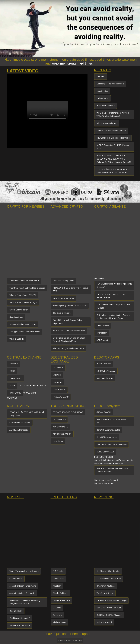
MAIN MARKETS (61, 427)
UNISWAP (58, 382)
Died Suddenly (16, 611)
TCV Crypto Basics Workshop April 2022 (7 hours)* (114, 285)
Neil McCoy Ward (104, 622)
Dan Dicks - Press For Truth (109, 608)
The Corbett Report (105, 593)
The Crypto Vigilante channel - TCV (68, 348)
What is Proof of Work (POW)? (23, 295)
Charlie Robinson (61, 593)
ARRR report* (103, 340)
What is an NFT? (17, 339)
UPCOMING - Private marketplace (111, 444)
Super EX (14, 364)
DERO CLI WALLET (105, 452)
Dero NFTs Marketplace (107, 437)
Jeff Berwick (58, 571)
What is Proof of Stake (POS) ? (23, 303)
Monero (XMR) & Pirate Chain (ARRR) (70, 306)
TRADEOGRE (16, 378)
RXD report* (102, 333)
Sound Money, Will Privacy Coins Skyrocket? (67, 322)
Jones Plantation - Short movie (23, 586)
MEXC (12, 371)
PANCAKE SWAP (61, 397)
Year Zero (101, 76)
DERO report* (103, 326)
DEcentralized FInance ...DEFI (23, 324)
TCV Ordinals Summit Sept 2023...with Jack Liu (113, 306)
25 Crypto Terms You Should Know (25, 332)
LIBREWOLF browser (106, 371)
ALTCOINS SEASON (62, 434)
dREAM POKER (104, 412)
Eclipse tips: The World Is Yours (110, 84)
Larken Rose (59, 579)
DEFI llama (58, 441)
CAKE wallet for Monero (20, 423)
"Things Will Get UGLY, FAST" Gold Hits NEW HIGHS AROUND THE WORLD (114, 171)
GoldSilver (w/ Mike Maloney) (109, 615)
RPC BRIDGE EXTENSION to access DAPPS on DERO (113, 470)
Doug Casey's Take (61, 600)
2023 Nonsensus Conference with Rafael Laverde (111, 296)
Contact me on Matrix (70, 641)
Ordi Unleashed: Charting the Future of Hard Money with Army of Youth (113, 317)
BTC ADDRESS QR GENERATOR (68, 412)
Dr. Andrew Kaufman (106, 586)
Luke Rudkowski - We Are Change (111, 600)
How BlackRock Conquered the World (113, 138)
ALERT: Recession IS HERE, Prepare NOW (113, 147)
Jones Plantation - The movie (22, 593)
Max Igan (57, 586)
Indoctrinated (102, 91)
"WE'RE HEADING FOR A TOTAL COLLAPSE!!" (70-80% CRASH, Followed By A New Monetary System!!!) (114, 159)
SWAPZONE (15, 393)
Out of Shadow (16, 579)
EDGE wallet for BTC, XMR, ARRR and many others (27, 414)
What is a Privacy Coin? (64, 281)
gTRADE (57, 375)
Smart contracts (16, 317)
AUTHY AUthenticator (19, 430)
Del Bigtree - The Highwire (108, 571)
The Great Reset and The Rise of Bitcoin (27, 288)
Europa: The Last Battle (20, 625)
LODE (12, 386)
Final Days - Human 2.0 (20, 618)
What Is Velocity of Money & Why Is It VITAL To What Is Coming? (113, 114)
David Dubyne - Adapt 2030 (109, 579)
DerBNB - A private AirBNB (108, 430)
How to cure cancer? (106, 106)
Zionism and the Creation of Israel (111, 131)
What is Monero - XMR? (64, 298)
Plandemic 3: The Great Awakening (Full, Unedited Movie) (25, 602)
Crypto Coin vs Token (19, 310)
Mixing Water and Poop (107, 123)
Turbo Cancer (102, 98)
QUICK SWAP (59, 390)
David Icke (58, 615)
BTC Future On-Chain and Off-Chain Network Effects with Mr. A (69, 340)
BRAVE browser (104, 364)
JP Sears (57, 608)
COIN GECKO (59, 419)
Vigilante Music (60, 622)
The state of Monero (62, 313)
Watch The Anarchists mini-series (24, 571)
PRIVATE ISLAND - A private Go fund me (113, 421)
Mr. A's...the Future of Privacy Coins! (69, 331)
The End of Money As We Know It (24, 281)
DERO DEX (58, 368)
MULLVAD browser (105, 378)
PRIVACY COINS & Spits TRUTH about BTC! (70, 290)
